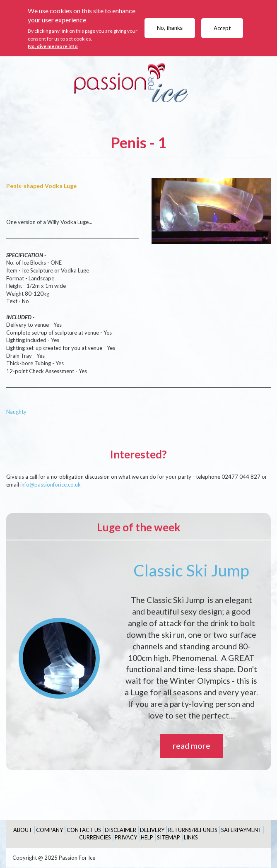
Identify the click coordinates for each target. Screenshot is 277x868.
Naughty (16, 412)
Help (147, 837)
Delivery (152, 830)
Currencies (95, 837)
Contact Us (84, 830)
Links (191, 837)
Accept (222, 28)
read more (191, 746)
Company (49, 830)
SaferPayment (241, 830)
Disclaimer (120, 830)
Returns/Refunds (193, 830)
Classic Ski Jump (191, 570)
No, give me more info (53, 46)
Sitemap (169, 837)
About (23, 830)
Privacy (126, 837)
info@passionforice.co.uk (51, 485)
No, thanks (170, 28)
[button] (211, 211)
